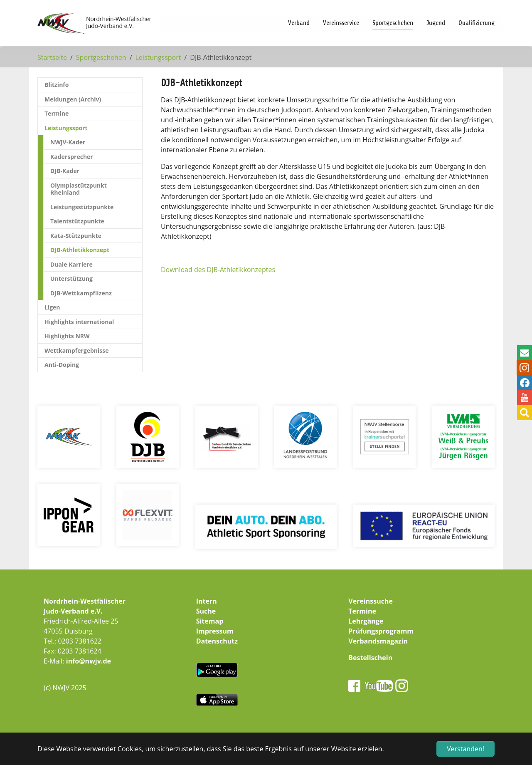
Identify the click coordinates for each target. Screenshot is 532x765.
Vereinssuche (371, 601)
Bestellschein (370, 658)
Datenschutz (217, 641)
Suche (206, 611)
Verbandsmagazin (378, 641)
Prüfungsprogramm (381, 631)
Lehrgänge (366, 621)
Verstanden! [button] (465, 749)
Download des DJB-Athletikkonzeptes (218, 270)
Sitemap (210, 621)
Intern (207, 601)
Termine (362, 611)
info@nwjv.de (89, 661)
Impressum (215, 631)
